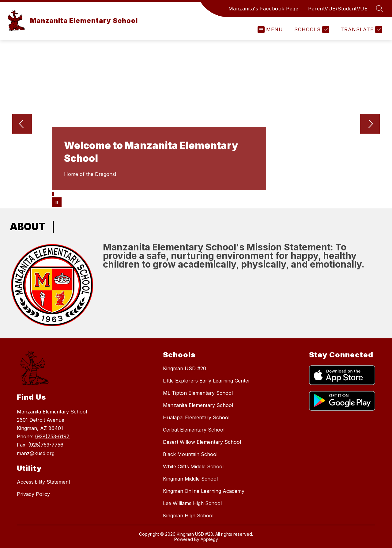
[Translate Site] (361, 30)
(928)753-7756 (46, 445)
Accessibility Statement (43, 482)
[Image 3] (60, 193)
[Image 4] (63, 193)
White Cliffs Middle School (193, 466)
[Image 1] (53, 194)
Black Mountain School (190, 454)
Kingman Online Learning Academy (204, 491)
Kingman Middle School (190, 479)
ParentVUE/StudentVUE (338, 9)
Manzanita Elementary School (198, 405)
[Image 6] (70, 193)
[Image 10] (83, 193)
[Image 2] (56, 193)
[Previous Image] (22, 124)
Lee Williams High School (192, 503)
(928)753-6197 (52, 436)
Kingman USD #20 (185, 368)
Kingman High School (188, 516)
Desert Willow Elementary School (202, 442)
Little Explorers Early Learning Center (207, 381)
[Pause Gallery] (57, 202)
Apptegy (209, 539)
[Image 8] (77, 193)
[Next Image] (370, 124)
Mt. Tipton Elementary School (198, 393)
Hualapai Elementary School (196, 417)
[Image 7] (73, 193)
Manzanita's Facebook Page (264, 9)
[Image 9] (80, 193)
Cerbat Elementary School (194, 430)
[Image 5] (66, 193)
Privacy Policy (33, 494)
